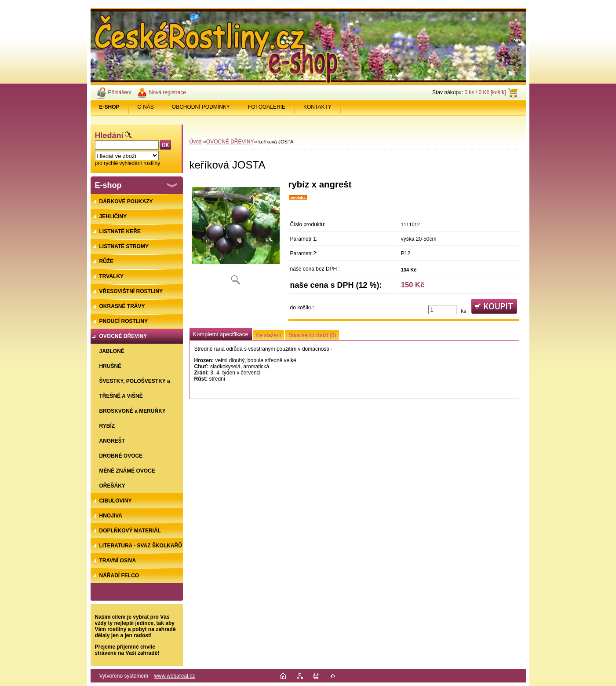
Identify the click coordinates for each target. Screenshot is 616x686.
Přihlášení (120, 92)
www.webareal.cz (174, 676)
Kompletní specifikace (221, 334)
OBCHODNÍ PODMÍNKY (201, 107)
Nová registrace (168, 92)
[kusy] (442, 310)
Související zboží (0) (312, 335)
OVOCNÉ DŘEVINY (230, 142)
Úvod (196, 142)
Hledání (109, 136)
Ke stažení (269, 335)
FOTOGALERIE (267, 107)
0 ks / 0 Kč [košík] (485, 92)
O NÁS (146, 107)
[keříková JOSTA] (236, 235)
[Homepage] (110, 107)
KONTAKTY (317, 107)
